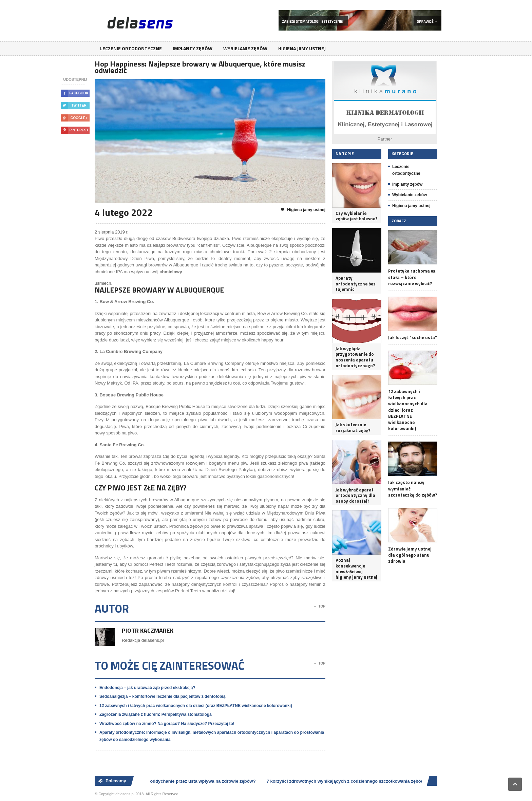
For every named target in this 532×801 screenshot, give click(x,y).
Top (320, 607)
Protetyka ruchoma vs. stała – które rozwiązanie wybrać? (412, 277)
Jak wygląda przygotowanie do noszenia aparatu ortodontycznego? (355, 357)
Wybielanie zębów (245, 48)
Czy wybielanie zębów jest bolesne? (356, 216)
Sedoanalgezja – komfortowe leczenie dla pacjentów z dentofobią (162, 696)
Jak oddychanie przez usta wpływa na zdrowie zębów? (200, 781)
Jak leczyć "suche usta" (413, 337)
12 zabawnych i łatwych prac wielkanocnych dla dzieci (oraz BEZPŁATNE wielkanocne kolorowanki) (196, 706)
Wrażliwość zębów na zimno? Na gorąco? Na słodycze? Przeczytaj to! (167, 724)
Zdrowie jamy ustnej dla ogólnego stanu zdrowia (410, 555)
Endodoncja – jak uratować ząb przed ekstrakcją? (147, 688)
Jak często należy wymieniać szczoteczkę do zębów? (413, 489)
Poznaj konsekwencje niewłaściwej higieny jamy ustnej (356, 569)
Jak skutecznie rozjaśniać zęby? (353, 427)
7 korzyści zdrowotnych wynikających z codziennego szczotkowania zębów (347, 781)
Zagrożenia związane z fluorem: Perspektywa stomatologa (156, 714)
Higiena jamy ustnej (302, 48)
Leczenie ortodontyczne (131, 48)
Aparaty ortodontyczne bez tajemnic (356, 284)
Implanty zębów (193, 48)
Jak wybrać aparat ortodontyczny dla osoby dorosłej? (355, 496)
